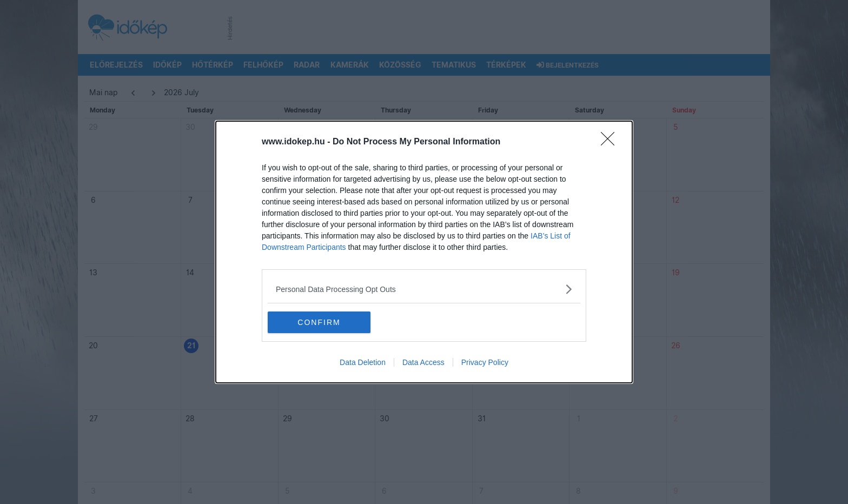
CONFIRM (319, 322)
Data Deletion (363, 362)
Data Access (423, 362)
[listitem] (424, 289)
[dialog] (424, 252)
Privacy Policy (485, 362)
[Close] (611, 142)
